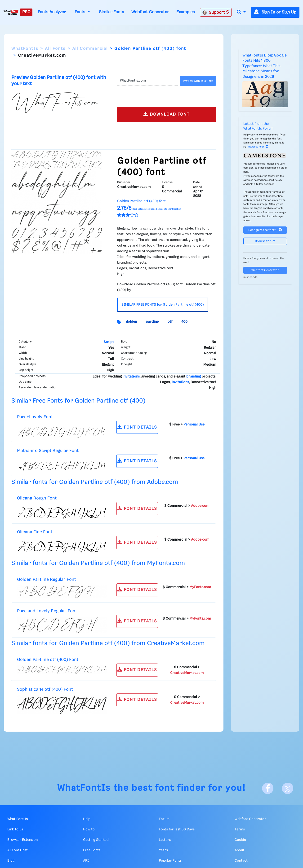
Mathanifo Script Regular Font (48, 451)
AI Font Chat (18, 850)
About (239, 850)
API (86, 861)
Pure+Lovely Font (35, 417)
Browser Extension (22, 840)
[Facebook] (268, 788)
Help (87, 819)
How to (89, 829)
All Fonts (55, 49)
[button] (241, 12)
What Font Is (18, 819)
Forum (164, 819)
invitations (131, 377)
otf (170, 322)
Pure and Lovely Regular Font (47, 611)
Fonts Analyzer (52, 12)
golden (131, 322)
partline (152, 322)
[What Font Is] (11, 12)
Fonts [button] (80, 12)
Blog (11, 861)
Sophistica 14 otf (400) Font (45, 689)
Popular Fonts (170, 861)
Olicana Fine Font (35, 532)
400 (184, 322)
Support (216, 12)
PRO (26, 12)
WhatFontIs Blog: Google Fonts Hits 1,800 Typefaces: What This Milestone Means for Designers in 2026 (265, 66)
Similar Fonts (111, 12)
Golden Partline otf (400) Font (48, 660)
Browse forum (265, 241)
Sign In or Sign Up (275, 12)
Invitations (180, 382)
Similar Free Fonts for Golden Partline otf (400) (78, 401)
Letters (165, 840)
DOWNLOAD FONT (167, 114)
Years (163, 850)
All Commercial (90, 49)
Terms (240, 829)
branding (194, 377)
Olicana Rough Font (37, 498)
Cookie (240, 840)
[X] (288, 788)
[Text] (148, 81)
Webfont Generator (150, 12)
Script (109, 342)
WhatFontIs (25, 49)
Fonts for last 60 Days (177, 829)
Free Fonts (92, 850)
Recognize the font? (265, 230)
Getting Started (96, 840)
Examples (186, 12)
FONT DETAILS (137, 427)
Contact (241, 861)
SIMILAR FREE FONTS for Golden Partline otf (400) (163, 305)
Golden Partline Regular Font (47, 579)
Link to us (15, 829)
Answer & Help (258, 147)
